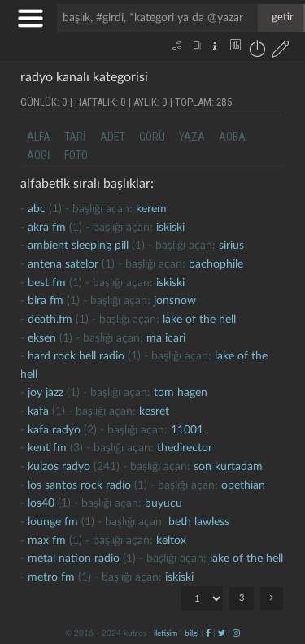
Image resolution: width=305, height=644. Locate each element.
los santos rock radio (79, 485)
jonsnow (175, 301)
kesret (154, 411)
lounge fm (53, 522)
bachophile (216, 264)
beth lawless (199, 522)
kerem (151, 209)
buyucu (163, 503)
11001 (187, 430)
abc (37, 209)
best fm (47, 283)
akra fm (47, 228)
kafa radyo (54, 430)
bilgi (192, 633)
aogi (39, 155)
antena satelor (63, 264)
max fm (47, 541)
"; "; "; (202, 598)
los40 (41, 503)
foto (76, 155)
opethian (243, 485)
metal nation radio (74, 559)
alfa (39, 137)
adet (113, 137)
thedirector (185, 448)
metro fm (51, 577)
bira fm (46, 301)
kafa (38, 411)
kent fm (47, 448)
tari (75, 137)
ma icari (166, 338)
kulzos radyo (59, 467)
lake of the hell (199, 320)
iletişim (166, 633)
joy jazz (46, 393)
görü (152, 137)
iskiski (170, 228)
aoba (232, 137)
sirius (231, 246)
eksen (42, 338)
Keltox (171, 541)
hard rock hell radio (76, 356)
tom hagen (181, 393)
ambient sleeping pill (78, 246)
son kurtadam (228, 467)
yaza (192, 137)
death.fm (50, 320)
